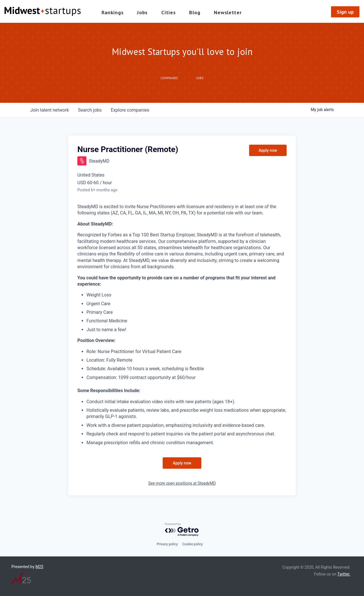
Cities (168, 12)
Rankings (113, 12)
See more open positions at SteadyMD (182, 483)
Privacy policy (167, 544)
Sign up (345, 12)
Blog (195, 12)
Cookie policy (193, 544)
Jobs (142, 12)
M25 (40, 567)
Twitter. (344, 574)
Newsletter (228, 12)
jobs (90, 110)
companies (130, 110)
